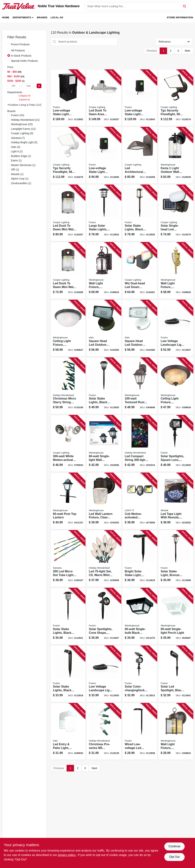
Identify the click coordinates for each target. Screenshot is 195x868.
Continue (174, 846)
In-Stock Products (21, 56)
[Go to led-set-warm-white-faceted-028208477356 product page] (104, 559)
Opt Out (174, 857)
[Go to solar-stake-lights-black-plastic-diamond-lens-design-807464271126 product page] (104, 386)
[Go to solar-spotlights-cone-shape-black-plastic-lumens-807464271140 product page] (104, 616)
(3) (16, 147)
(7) (18, 138)
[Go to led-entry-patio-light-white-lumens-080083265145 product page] (68, 731)
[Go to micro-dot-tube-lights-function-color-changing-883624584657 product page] (68, 559)
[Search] (185, 6)
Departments (22, 17)
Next (188, 51)
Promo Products (20, 44)
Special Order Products (25, 61)
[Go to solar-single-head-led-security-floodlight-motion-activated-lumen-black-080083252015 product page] (176, 213)
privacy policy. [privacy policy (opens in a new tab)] (67, 855)
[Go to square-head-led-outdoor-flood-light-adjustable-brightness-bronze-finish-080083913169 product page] (104, 328)
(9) (22, 133)
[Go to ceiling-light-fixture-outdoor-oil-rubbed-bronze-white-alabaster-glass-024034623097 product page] (176, 386)
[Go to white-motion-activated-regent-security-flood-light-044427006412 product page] (68, 443)
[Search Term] (136, 6)
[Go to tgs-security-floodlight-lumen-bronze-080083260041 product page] (176, 98)
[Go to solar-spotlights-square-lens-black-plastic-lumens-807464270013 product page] (176, 443)
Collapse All (24, 96)
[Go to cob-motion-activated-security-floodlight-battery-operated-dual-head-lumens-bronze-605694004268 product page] (140, 501)
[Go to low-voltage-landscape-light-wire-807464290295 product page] (176, 328)
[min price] (14, 86)
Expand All (24, 100)
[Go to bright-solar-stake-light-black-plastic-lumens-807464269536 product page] (140, 559)
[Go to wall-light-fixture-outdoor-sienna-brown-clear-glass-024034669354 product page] (176, 731)
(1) (21, 156)
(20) (22, 124)
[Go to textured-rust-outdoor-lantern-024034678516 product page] (140, 386)
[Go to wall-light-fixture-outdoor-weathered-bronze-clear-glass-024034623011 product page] (104, 271)
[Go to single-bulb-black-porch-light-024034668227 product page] (140, 616)
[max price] (29, 86)
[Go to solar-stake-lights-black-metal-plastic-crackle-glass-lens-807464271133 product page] (140, 213)
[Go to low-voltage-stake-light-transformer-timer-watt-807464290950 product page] (104, 155)
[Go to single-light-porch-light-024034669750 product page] (176, 616)
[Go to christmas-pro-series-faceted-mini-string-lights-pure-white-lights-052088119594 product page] (104, 731)
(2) (17, 151)
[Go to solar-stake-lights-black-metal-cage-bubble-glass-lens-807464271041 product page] (68, 616)
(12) (23, 129)
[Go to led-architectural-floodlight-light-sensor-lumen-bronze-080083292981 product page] (140, 155)
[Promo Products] (9, 44)
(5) (24, 142)
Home (6, 17)
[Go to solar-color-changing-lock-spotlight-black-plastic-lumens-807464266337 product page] (140, 674)
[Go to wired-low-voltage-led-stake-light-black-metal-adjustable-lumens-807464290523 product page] (140, 731)
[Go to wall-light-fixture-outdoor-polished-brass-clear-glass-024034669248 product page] (176, 271)
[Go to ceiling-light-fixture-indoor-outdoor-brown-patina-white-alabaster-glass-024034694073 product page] (68, 328)
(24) (18, 115)
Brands (42, 17)
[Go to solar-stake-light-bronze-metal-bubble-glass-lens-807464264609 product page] (176, 559)
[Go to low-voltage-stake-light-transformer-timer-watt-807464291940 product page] (68, 98)
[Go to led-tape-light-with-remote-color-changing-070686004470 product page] (176, 501)
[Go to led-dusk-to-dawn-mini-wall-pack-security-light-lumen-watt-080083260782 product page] (68, 271)
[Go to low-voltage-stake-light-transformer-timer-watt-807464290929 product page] (140, 98)
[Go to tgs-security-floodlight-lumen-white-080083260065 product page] (68, 155)
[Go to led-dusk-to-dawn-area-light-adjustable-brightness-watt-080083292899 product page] (104, 98)
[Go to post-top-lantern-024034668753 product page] (68, 501)
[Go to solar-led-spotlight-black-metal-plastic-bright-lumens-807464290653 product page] (176, 674)
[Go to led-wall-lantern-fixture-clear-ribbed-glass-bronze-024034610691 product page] (104, 501)
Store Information (180, 17)
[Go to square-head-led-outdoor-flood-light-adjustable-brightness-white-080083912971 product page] (140, 328)
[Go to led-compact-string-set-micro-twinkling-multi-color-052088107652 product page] (140, 443)
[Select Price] (39, 86)
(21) (25, 120)
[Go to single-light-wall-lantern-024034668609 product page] (104, 443)
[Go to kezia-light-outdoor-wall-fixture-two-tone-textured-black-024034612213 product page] (176, 155)
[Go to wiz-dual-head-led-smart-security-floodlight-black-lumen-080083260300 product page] (140, 271)
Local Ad (57, 17)
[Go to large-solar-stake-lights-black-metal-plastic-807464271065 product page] (104, 213)
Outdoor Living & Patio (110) (26, 105)
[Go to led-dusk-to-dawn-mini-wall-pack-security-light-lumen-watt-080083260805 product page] (68, 213)
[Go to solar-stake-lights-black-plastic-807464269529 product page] (68, 674)
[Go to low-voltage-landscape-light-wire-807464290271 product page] (104, 674)
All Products (18, 50)
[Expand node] (8, 105)
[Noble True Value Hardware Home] (19, 6)
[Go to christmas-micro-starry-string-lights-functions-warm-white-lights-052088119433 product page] (68, 386)
